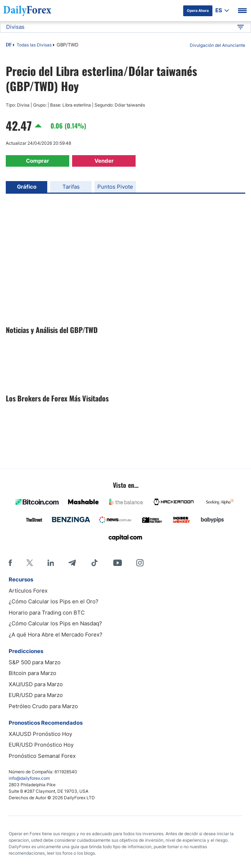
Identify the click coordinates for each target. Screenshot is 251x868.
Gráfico (27, 187)
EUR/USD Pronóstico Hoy (41, 745)
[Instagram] (140, 563)
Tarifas (71, 187)
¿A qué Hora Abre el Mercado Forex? (56, 635)
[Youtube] (118, 563)
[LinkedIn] (50, 563)
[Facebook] (10, 563)
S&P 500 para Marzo (35, 662)
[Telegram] (72, 563)
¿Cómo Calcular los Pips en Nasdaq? (55, 623)
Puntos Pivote (115, 187)
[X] (30, 563)
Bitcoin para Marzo (32, 673)
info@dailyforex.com (29, 778)
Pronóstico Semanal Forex (42, 756)
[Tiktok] (94, 563)
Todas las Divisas (34, 45)
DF (9, 45)
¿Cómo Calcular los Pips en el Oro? (54, 601)
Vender (104, 161)
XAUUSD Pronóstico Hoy (40, 734)
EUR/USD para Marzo (36, 695)
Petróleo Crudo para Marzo (43, 706)
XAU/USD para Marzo (36, 684)
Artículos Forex (28, 591)
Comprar (38, 161)
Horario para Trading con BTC (47, 613)
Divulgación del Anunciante (217, 45)
